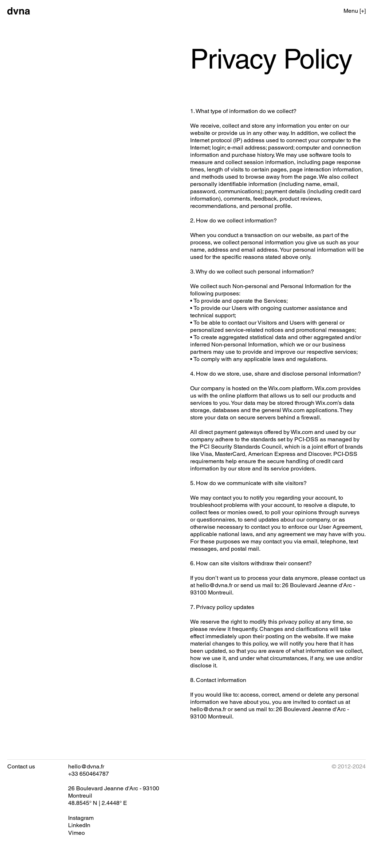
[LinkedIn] (79, 825)
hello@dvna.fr (214, 585)
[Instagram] (81, 818)
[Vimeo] (76, 833)
